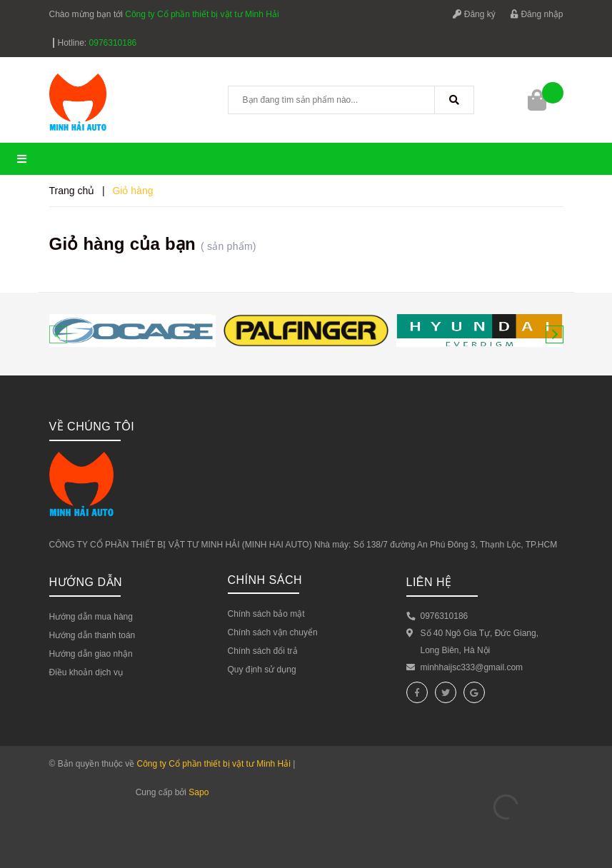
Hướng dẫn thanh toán (92, 635)
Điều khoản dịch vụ (86, 672)
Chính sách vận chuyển (273, 632)
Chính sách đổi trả (263, 651)
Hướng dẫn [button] (86, 582)
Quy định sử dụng (262, 670)
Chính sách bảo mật (266, 614)
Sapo (199, 792)
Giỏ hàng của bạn (153, 244)
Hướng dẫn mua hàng (91, 617)
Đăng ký (474, 14)
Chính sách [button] (265, 580)
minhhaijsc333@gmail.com (472, 667)
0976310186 (113, 43)
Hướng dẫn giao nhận (91, 654)
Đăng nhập (537, 14)
